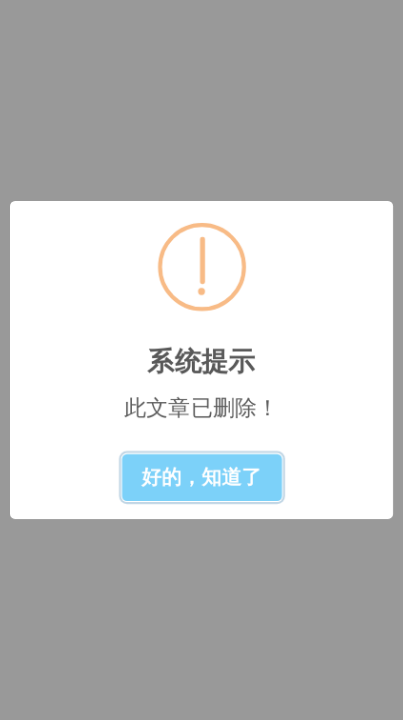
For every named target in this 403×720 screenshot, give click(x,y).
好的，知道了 (202, 477)
